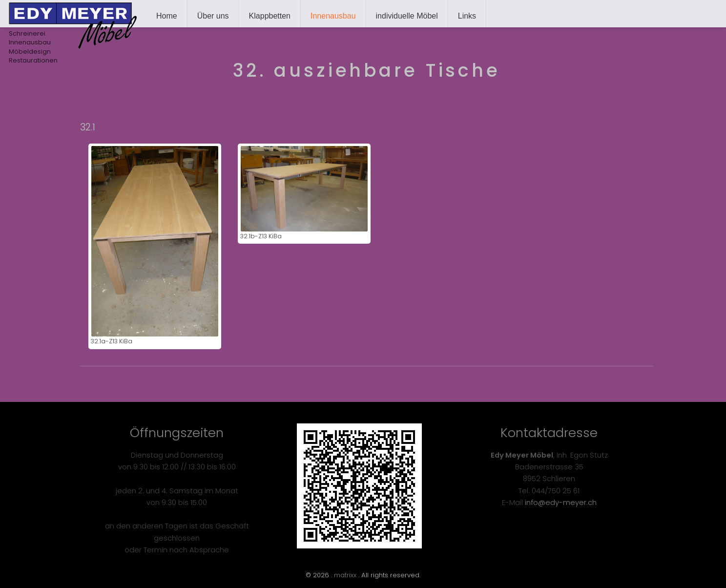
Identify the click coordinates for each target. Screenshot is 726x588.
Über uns (213, 16)
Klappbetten (270, 16)
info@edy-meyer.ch (561, 503)
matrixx (345, 575)
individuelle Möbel (407, 16)
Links (467, 16)
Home (167, 16)
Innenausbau (333, 16)
